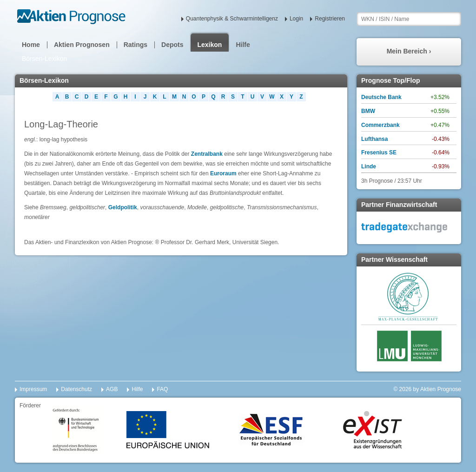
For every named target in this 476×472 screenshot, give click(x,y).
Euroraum (223, 173)
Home (31, 45)
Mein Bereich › (409, 51)
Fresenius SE (379, 153)
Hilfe (243, 45)
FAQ (162, 389)
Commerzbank (380, 125)
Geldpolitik (123, 207)
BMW (368, 111)
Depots (172, 45)
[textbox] (409, 19)
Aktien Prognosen (82, 45)
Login (296, 19)
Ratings (136, 45)
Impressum (33, 389)
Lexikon (210, 45)
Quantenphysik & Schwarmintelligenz (232, 19)
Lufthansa (374, 139)
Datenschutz (76, 389)
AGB (112, 389)
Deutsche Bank (381, 97)
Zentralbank (207, 154)
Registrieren (330, 19)
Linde (369, 166)
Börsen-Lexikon (44, 59)
